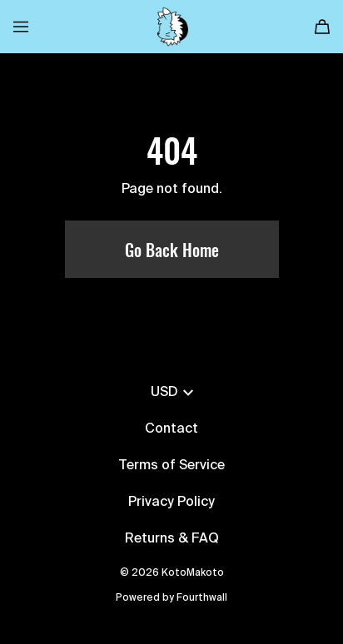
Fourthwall (202, 598)
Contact (171, 429)
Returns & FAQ (172, 539)
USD (172, 393)
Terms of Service (171, 466)
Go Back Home (172, 250)
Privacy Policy (171, 503)
